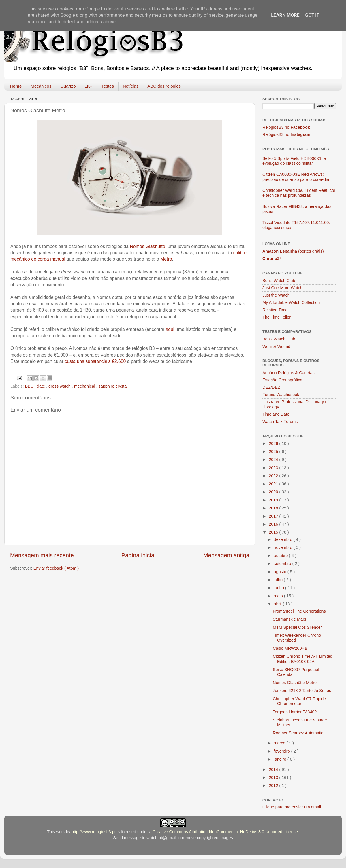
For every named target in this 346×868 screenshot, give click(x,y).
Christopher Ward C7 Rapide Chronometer (299, 701)
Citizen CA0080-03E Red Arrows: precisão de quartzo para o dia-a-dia (296, 177)
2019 (274, 500)
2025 (274, 452)
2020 (274, 492)
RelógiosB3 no (286, 127)
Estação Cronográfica (282, 380)
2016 (274, 524)
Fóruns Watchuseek (281, 395)
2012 (274, 786)
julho (279, 580)
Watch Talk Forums (280, 422)
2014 (274, 770)
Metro (166, 259)
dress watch (60, 386)
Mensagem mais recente (42, 555)
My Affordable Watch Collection (291, 302)
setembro (283, 564)
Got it (312, 15)
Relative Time (275, 310)
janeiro (281, 759)
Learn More (285, 15)
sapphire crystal (113, 386)
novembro (284, 547)
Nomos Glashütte (147, 246)
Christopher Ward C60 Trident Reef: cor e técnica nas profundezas (299, 193)
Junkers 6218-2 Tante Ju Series (302, 691)
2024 (274, 460)
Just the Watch (276, 295)
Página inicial (139, 555)
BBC (30, 386)
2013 (274, 778)
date (42, 386)
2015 (274, 532)
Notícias (131, 86)
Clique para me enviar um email (292, 807)
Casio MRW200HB (290, 648)
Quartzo (68, 86)
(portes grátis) (293, 251)
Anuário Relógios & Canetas (288, 373)
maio (279, 596)
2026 (274, 444)
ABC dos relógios (164, 86)
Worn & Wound (276, 346)
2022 (274, 476)
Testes (108, 86)
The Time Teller (277, 317)
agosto (281, 572)
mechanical (85, 386)
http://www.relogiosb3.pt (94, 832)
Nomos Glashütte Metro (295, 683)
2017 (274, 516)
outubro (282, 556)
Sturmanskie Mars (289, 619)
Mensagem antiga (226, 555)
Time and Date (276, 414)
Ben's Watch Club (279, 281)
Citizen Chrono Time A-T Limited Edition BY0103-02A (303, 659)
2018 (274, 508)
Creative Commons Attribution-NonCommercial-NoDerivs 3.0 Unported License (225, 832)
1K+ (89, 86)
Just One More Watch (282, 288)
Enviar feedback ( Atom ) (56, 568)
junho (280, 588)
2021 (274, 484)
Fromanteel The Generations (299, 611)
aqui (170, 329)
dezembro (284, 539)
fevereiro (283, 751)
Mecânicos (41, 86)
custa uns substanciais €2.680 (95, 361)
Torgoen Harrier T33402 (295, 712)
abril (278, 604)
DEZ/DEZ (271, 387)
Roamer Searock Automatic (298, 733)
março (280, 743)
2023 (274, 468)
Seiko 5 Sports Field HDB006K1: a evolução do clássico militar (294, 161)
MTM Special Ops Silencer (297, 627)
